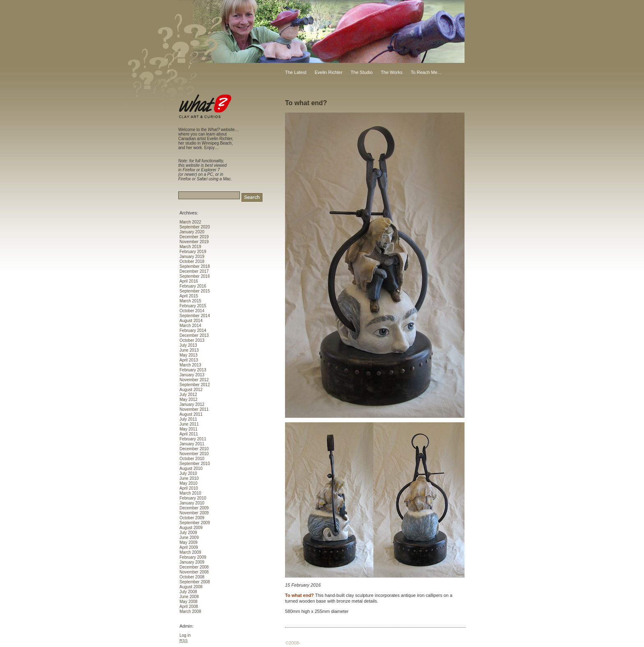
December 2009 (194, 508)
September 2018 (195, 266)
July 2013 (188, 345)
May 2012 (189, 399)
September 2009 (195, 523)
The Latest (296, 72)
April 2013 (189, 360)
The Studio (362, 72)
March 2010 (190, 493)
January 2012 (192, 404)
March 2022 (190, 222)
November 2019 (194, 242)
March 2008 (190, 611)
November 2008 (194, 572)
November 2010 (194, 454)
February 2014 (193, 330)
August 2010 (191, 469)
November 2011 (194, 409)
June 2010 (189, 478)
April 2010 (189, 488)
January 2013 (192, 375)
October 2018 (192, 261)
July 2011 (188, 419)
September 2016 (195, 276)
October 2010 (192, 459)
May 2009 (189, 542)
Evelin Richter (329, 72)
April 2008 (189, 607)
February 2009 (193, 557)
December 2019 (194, 237)
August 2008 (191, 587)
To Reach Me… (426, 72)
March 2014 (190, 326)
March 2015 (190, 301)
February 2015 (193, 306)
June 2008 (189, 597)
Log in (185, 635)
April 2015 (189, 296)
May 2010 (189, 483)
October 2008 (192, 577)
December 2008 (194, 567)
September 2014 (195, 316)
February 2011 (193, 439)
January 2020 (192, 232)
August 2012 (191, 390)
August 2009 (191, 528)
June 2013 (189, 350)
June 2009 (189, 538)
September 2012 (195, 385)
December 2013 (194, 335)
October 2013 (192, 340)
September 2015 (195, 291)
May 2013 (189, 355)
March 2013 (190, 365)
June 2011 (189, 424)
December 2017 (194, 271)
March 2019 (190, 247)
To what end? (306, 103)
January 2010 (192, 503)
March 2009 (190, 552)
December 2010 (194, 449)
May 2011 (189, 429)
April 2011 (189, 434)
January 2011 (192, 444)
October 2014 (192, 311)
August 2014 (191, 321)
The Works (392, 72)
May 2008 (189, 602)
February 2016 (193, 286)
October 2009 (192, 518)
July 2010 (188, 473)
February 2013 (193, 370)
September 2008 (195, 582)
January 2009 (192, 562)
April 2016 (189, 281)
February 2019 (193, 252)
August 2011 (191, 414)
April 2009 (189, 547)
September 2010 (195, 464)
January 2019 (192, 257)
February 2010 (193, 498)
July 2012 (188, 395)
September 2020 (195, 227)
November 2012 (194, 380)
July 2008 (188, 592)
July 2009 (188, 533)
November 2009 (194, 513)
